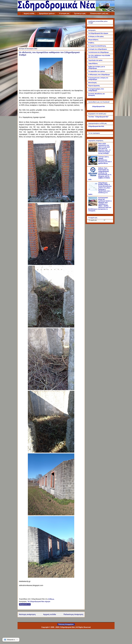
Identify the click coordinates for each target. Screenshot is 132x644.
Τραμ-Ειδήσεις (93, 63)
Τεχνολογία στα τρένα (95, 60)
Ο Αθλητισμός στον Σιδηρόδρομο (99, 75)
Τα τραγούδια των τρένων (97, 71)
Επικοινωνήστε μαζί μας (99, 13)
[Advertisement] (51, 32)
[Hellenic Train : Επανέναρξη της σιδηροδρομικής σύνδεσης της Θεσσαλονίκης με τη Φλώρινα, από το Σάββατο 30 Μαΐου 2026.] (93, 176)
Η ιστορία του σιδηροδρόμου (98, 49)
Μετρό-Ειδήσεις (93, 40)
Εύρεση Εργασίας (94, 86)
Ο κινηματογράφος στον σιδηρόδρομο (96, 90)
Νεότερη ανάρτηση (27, 614)
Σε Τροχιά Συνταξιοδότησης (97, 46)
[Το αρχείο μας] (97, 220)
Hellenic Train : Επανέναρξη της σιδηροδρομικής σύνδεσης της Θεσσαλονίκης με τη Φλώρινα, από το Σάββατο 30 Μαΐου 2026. (100, 174)
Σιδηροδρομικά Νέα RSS (96, 126)
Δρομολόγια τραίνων (47, 13)
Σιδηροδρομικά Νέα (99, 106)
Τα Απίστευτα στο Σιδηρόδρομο (99, 52)
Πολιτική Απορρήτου (66, 624)
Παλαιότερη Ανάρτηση (73, 614)
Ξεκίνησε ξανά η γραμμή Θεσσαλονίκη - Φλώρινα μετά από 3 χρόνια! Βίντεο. (105, 160)
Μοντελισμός (93, 83)
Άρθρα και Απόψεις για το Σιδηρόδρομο (97, 67)
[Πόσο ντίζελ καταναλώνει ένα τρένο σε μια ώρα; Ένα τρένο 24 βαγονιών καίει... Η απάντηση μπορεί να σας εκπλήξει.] (93, 151)
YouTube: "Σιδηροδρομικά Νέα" (98, 117)
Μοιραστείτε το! (25, 604)
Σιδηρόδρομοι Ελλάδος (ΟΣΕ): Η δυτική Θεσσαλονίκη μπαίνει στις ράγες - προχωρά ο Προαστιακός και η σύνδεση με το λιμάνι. (100, 189)
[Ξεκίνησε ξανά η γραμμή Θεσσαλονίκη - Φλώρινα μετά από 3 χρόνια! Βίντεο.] (93, 164)
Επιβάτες (91, 43)
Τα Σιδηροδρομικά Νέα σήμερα (39, 602)
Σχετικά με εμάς (80, 13)
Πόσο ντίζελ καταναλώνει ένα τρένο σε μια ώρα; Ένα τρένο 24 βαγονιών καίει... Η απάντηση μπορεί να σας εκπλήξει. (104, 148)
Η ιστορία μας (64, 13)
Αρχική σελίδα (29, 13)
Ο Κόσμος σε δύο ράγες (96, 36)
